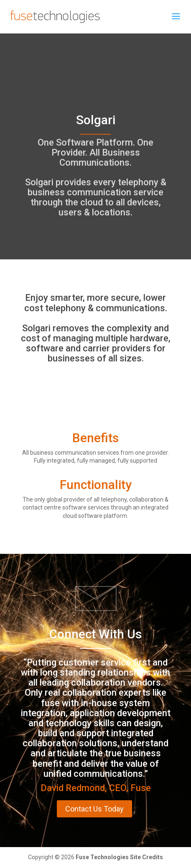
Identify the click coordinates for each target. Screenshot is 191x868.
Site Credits (146, 857)
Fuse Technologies (102, 857)
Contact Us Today (94, 809)
